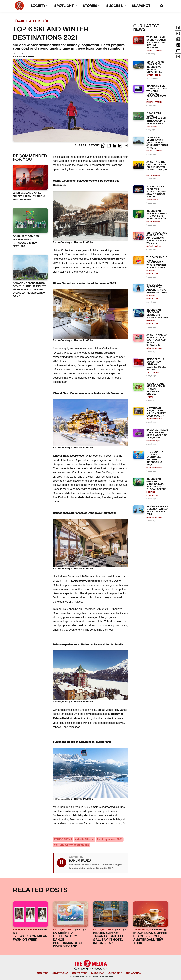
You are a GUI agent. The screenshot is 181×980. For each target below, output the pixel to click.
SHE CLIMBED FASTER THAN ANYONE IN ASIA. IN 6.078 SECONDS (157, 289)
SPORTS (150, 397)
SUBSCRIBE (115, 973)
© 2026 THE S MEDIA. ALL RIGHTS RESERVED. (91, 977)
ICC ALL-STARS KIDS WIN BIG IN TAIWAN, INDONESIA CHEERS (156, 389)
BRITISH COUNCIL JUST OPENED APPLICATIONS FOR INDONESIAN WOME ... (157, 238)
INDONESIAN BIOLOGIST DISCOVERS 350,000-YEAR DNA (157, 314)
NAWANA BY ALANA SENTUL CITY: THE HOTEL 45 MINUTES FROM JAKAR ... (157, 143)
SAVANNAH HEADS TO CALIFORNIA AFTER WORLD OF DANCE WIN (157, 434)
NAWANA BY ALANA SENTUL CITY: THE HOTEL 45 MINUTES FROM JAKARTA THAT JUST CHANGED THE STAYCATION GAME (30, 290)
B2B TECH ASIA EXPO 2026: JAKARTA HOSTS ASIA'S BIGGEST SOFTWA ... (156, 192)
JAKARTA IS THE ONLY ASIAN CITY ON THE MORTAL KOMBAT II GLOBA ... (157, 167)
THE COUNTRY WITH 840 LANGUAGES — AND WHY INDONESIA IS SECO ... (155, 459)
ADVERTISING (60, 973)
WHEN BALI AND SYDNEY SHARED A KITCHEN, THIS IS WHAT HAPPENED (29, 196)
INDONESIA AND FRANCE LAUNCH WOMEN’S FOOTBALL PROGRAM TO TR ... (157, 93)
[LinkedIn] (115, 146)
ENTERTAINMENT (153, 175)
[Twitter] (120, 146)
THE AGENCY (134, 973)
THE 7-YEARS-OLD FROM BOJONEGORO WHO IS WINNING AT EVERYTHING (157, 263)
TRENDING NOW (153, 441)
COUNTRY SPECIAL (154, 348)
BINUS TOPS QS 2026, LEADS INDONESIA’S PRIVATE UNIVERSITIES (155, 67)
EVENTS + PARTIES (154, 102)
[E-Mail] (126, 146)
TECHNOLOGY (152, 127)
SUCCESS (117, 6)
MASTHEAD (98, 973)
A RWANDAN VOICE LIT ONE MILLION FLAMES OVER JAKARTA (156, 412)
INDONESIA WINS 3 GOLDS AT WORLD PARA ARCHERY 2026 (157, 510)
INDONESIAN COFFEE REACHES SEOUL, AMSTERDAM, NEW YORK (150, 938)
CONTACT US (80, 973)
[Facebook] (109, 146)
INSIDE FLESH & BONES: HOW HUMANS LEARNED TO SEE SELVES (156, 365)
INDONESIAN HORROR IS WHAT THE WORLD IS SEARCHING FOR (157, 215)
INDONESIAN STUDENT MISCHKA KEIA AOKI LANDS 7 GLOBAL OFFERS (156, 484)
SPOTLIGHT (66, 6)
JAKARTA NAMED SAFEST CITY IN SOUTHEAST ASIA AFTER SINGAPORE (157, 340)
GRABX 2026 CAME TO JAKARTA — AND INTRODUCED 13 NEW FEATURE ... (156, 118)
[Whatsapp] (104, 146)
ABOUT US (43, 973)
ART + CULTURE (153, 373)
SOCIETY (40, 6)
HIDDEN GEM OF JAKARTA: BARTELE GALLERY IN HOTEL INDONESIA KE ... (108, 938)
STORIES (92, 6)
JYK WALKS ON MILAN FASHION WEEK (30, 938)
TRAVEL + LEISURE (154, 51)
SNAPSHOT (143, 6)
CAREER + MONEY (154, 75)
